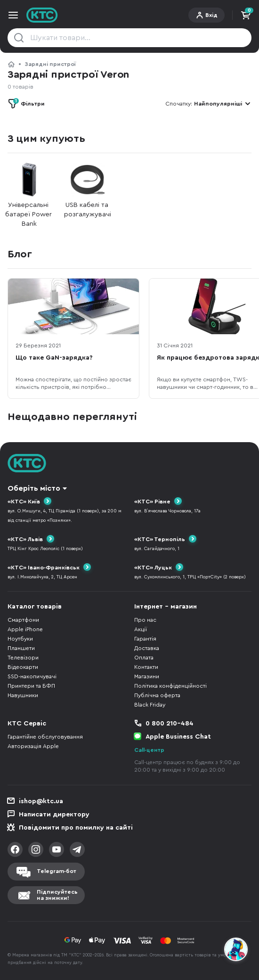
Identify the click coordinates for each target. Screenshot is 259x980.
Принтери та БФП (31, 686)
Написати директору (54, 815)
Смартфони (23, 620)
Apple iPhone (25, 629)
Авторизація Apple (33, 746)
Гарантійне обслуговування (45, 737)
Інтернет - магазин (166, 607)
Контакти (146, 667)
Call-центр (149, 750)
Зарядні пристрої (50, 64)
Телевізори (23, 658)
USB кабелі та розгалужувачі (88, 190)
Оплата (144, 658)
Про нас (145, 620)
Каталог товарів (35, 607)
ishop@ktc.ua (41, 801)
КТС (11, 64)
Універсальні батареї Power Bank (29, 195)
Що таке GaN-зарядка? (54, 358)
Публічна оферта (157, 695)
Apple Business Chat (178, 737)
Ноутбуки (20, 639)
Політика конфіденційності (170, 686)
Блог (20, 254)
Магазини (147, 676)
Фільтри (29, 102)
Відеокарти (23, 667)
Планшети (21, 648)
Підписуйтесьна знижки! (57, 895)
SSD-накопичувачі (32, 676)
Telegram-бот (57, 871)
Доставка (147, 648)
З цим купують (46, 139)
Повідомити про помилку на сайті (76, 828)
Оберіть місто (34, 488)
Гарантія (145, 639)
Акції (141, 629)
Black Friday (150, 705)
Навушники (23, 695)
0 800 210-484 (170, 724)
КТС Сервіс (27, 724)
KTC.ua (42, 15)
